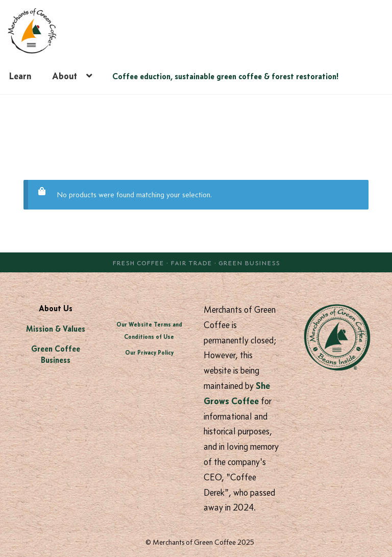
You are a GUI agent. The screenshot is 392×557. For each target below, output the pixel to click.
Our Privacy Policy (149, 353)
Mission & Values (56, 329)
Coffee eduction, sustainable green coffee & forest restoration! (225, 76)
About (65, 76)
